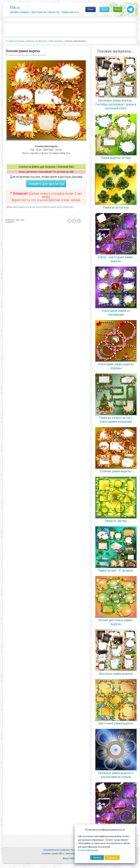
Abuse (65, 858)
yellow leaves (68, 207)
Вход (118, 9)
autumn (60, 207)
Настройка (112, 858)
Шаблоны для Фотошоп (19, 55)
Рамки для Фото (39, 55)
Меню (104, 9)
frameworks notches (49, 207)
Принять (97, 858)
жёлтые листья (35, 207)
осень (27, 207)
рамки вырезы (18, 207)
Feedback (73, 858)
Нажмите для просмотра (46, 184)
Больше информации (88, 850)
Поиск (91, 9)
